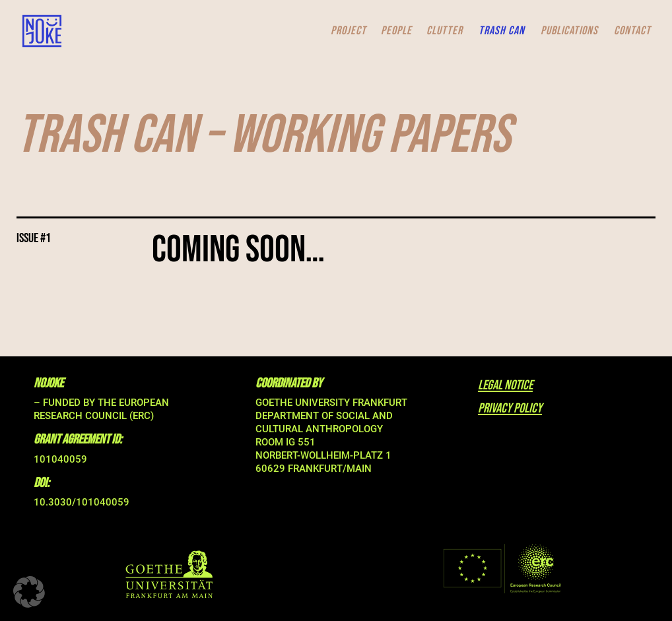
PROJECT (349, 32)
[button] (29, 592)
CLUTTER (445, 32)
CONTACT (632, 32)
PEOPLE (396, 32)
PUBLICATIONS (569, 32)
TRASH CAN (502, 32)
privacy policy (510, 409)
